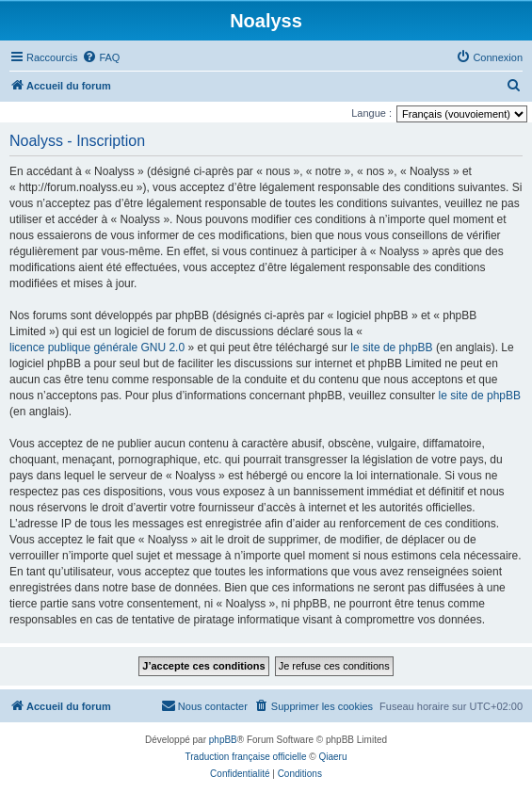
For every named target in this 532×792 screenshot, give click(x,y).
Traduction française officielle (246, 757)
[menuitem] (101, 57)
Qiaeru (332, 757)
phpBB (223, 740)
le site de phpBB (391, 348)
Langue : (371, 113)
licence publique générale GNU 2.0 (97, 348)
